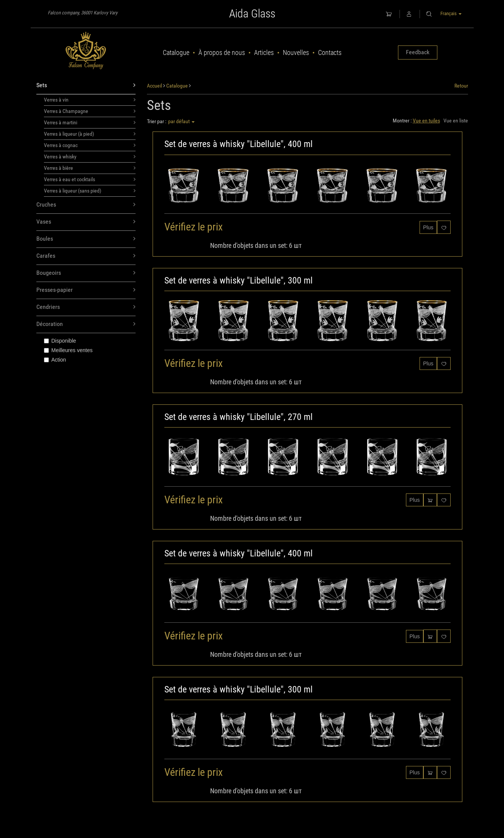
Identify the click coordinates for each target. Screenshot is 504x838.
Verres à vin (90, 100)
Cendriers (86, 307)
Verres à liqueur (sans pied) (90, 191)
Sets (86, 85)
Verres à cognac (90, 145)
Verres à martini (90, 122)
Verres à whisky (90, 157)
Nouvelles (296, 52)
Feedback (418, 52)
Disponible (60, 341)
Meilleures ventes (68, 350)
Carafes (86, 256)
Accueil (154, 86)
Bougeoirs (86, 273)
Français (451, 13)
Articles (264, 52)
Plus (428, 227)
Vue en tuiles (426, 121)
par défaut (181, 121)
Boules (86, 239)
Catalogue (176, 52)
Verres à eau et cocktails (90, 179)
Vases (86, 222)
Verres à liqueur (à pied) (90, 134)
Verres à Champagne (90, 111)
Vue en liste (456, 121)
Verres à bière (90, 168)
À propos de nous (222, 52)
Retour (461, 86)
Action (55, 360)
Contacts (330, 52)
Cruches (86, 205)
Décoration (86, 324)
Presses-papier (86, 290)
